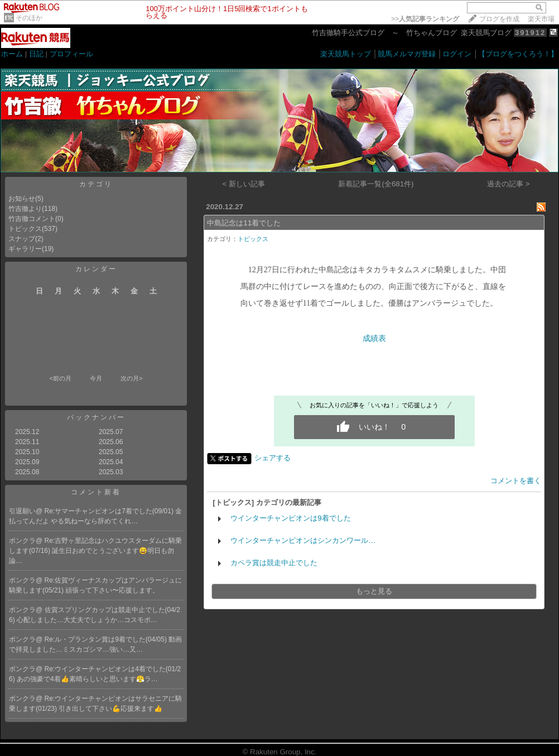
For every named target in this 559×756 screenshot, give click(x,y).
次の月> (131, 378)
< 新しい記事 (244, 184)
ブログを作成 (499, 19)
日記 (36, 54)
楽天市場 (541, 19)
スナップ (22, 239)
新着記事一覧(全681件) (376, 184)
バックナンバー (96, 417)
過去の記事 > (509, 184)
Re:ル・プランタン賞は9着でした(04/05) (107, 639)
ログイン (457, 54)
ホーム (12, 54)
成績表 (374, 338)
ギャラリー (25, 249)
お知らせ (22, 199)
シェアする (273, 458)
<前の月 (60, 378)
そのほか (29, 18)
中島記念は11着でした (244, 223)
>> (425, 19)
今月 (96, 378)
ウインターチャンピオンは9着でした (290, 518)
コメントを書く (516, 481)
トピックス (25, 229)
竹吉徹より (25, 209)
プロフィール (71, 54)
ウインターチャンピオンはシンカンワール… (303, 540)
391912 (530, 33)
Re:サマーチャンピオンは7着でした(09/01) (110, 511)
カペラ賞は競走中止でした (274, 563)
